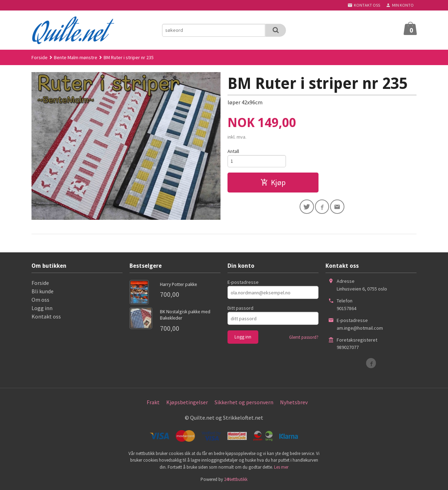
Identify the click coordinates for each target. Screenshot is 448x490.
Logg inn (42, 308)
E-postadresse (243, 282)
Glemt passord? (304, 337)
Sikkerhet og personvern (244, 402)
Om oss (40, 300)
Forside (40, 57)
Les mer (281, 467)
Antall (233, 151)
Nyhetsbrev (294, 402)
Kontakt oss (46, 316)
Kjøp (273, 183)
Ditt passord (240, 308)
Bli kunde (43, 291)
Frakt (153, 402)
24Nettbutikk (236, 479)
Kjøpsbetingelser (187, 402)
